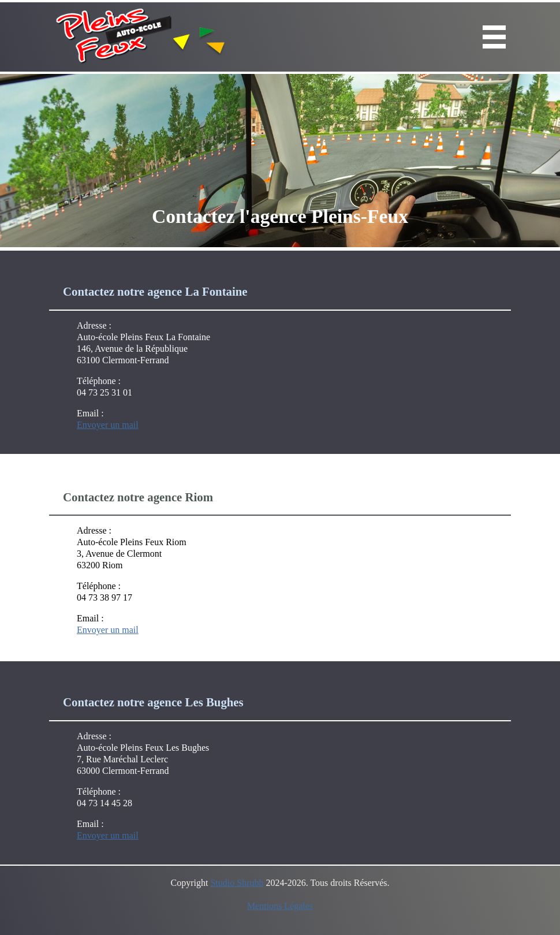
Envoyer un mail (108, 425)
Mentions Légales (280, 906)
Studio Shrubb (237, 883)
